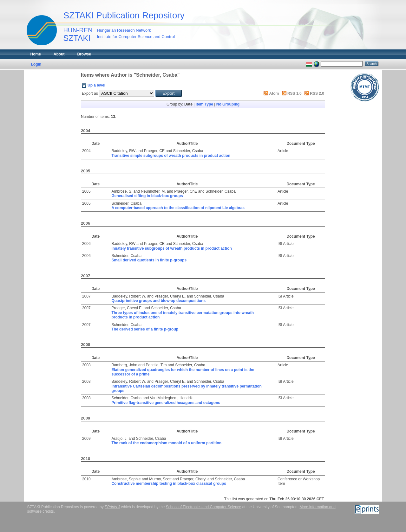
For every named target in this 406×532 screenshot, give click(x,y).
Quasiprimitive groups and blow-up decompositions (158, 301)
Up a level (96, 85)
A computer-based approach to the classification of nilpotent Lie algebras (178, 208)
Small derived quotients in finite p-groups (149, 260)
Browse (84, 54)
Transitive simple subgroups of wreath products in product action (171, 156)
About (59, 54)
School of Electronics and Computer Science (203, 507)
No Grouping (228, 104)
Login (36, 64)
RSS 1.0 (295, 93)
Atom (274, 93)
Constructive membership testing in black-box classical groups (169, 484)
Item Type (204, 104)
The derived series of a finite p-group (145, 329)
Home (36, 54)
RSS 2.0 (317, 93)
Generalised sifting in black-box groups (147, 196)
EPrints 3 (112, 507)
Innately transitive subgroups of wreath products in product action (171, 248)
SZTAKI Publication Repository (124, 15)
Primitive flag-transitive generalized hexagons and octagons (166, 403)
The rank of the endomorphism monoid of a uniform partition (166, 443)
